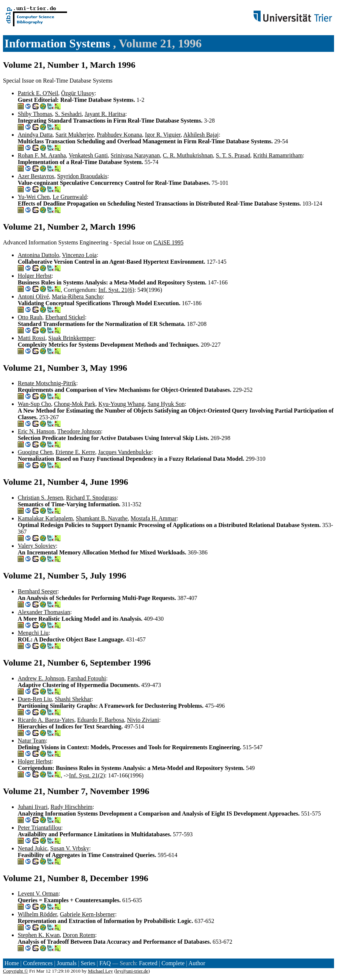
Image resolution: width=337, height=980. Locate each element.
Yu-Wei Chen (34, 197)
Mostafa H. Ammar (154, 518)
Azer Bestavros (36, 176)
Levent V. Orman (38, 894)
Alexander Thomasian (44, 612)
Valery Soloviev (37, 546)
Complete (173, 963)
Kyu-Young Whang (121, 404)
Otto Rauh (30, 317)
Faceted (148, 963)
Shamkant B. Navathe (102, 518)
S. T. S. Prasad (233, 155)
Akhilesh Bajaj (201, 135)
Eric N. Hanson (36, 431)
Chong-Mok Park (75, 404)
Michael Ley (100, 971)
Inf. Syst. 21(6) (116, 290)
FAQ (105, 963)
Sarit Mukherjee (75, 135)
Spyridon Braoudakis (82, 176)
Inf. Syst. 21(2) (87, 775)
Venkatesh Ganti (88, 155)
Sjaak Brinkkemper (71, 338)
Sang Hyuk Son (166, 404)
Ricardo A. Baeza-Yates (46, 720)
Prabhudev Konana (119, 135)
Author (197, 963)
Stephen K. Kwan (39, 935)
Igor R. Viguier (163, 135)
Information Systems (59, 43)
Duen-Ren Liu (35, 699)
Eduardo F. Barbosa (101, 720)
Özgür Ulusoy (78, 93)
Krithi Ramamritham (278, 155)
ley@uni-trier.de (132, 971)
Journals (66, 963)
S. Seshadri (69, 114)
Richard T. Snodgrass (91, 498)
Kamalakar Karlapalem (45, 518)
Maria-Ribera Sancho (77, 296)
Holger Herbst (35, 276)
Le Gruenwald (70, 197)
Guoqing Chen (35, 452)
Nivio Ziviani (143, 720)
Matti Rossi (31, 338)
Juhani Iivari (33, 807)
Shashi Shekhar (73, 699)
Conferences (38, 963)
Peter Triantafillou (39, 828)
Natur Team (32, 741)
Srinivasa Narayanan (135, 155)
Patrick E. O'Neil (38, 93)
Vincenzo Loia (79, 255)
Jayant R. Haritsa (105, 114)
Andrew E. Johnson (41, 678)
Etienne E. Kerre (75, 452)
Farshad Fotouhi (87, 678)
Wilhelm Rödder (37, 914)
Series (88, 963)
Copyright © (16, 971)
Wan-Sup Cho (34, 404)
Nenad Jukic (33, 848)
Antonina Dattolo (39, 255)
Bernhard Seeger (38, 591)
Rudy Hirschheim (71, 807)
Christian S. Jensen (40, 498)
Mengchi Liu (33, 633)
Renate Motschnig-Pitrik (47, 383)
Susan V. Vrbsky (70, 848)
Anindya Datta (35, 135)
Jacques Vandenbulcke (125, 452)
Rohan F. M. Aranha (42, 155)
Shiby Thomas (35, 114)
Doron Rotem (79, 935)
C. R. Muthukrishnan (188, 155)
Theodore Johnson (79, 431)
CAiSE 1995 (168, 242)
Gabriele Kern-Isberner (88, 914)
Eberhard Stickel (65, 317)
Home (12, 963)
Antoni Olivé (33, 296)
